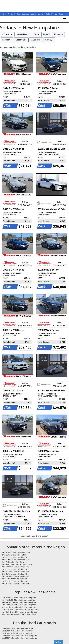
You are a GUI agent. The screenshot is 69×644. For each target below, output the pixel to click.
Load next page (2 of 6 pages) (35, 536)
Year (36, 34)
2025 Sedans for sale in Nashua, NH (15, 572)
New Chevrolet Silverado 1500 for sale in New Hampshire (19, 614)
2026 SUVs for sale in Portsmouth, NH (16, 553)
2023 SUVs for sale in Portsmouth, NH (16, 579)
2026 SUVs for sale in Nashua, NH (15, 557)
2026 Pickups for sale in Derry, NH (15, 562)
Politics (17, 14)
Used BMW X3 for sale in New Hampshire (17, 628)
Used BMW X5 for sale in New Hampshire (17, 631)
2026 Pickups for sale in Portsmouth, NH (17, 564)
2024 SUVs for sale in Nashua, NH (15, 574)
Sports (34, 14)
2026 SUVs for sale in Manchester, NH (16, 560)
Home (4, 14)
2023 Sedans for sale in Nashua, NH (15, 584)
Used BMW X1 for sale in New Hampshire (17, 633)
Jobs (61, 14)
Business (26, 14)
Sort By (49, 40)
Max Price (36, 40)
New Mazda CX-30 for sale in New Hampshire (19, 605)
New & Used (23, 34)
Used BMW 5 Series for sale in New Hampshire (19, 636)
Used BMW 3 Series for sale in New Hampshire (19, 638)
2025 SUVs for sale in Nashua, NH (15, 569)
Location (7, 40)
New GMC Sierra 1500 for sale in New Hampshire (20, 610)
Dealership (21, 40)
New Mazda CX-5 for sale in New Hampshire (18, 600)
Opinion (41, 14)
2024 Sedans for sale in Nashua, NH (15, 576)
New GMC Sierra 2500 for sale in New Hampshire (20, 612)
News (10, 14)
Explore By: (8, 34)
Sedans (58, 34)
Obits (48, 14)
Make (46, 34)
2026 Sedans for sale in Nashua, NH (15, 567)
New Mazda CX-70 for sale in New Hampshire (19, 607)
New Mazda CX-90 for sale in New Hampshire (19, 602)
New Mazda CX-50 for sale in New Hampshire (19, 598)
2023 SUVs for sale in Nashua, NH (15, 581)
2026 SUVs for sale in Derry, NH (14, 555)
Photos (54, 14)
